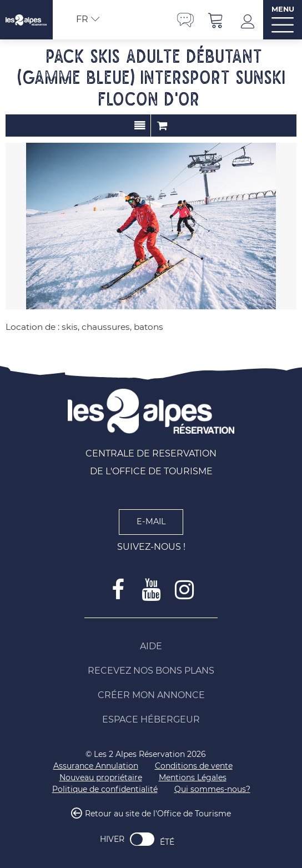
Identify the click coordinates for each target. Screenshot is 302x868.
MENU (283, 9)
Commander (162, 126)
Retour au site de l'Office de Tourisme (158, 814)
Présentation (140, 126)
